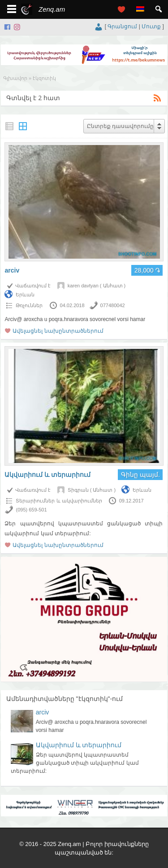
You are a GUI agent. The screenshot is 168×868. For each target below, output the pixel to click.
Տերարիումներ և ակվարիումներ (59, 501)
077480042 (113, 305)
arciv (12, 270)
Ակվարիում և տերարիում (47, 475)
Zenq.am (52, 9)
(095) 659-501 (31, 510)
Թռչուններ (29, 305)
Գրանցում (122, 26)
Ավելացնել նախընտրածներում (58, 331)
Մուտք (151, 26)
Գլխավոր (15, 78)
